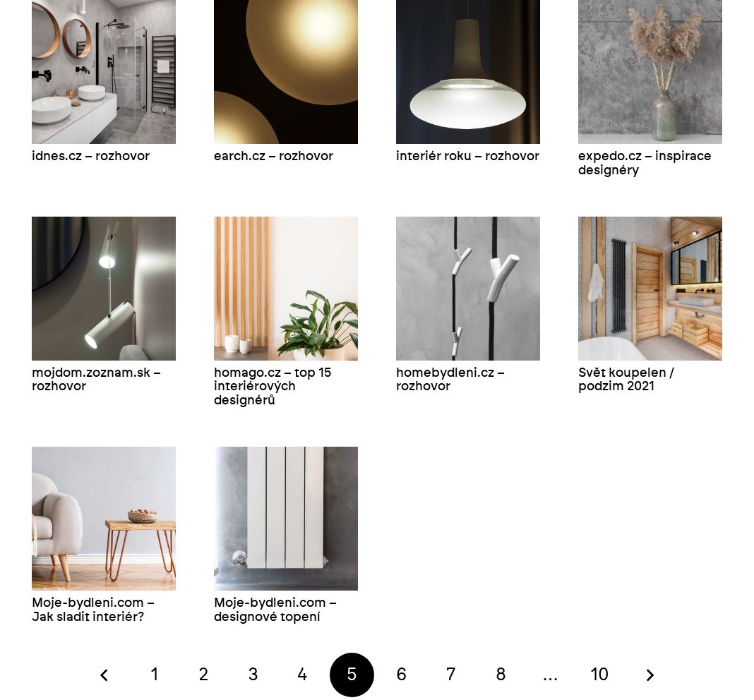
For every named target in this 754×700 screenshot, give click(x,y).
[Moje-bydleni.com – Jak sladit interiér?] (104, 519)
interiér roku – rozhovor (468, 157)
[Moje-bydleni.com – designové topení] (286, 519)
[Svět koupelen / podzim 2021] (650, 289)
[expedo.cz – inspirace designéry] (650, 72)
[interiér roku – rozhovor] (468, 72)
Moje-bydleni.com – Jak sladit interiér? (93, 610)
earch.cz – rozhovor (274, 157)
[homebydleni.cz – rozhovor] (468, 289)
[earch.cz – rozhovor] (286, 72)
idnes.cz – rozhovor (91, 157)
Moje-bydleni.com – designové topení (275, 610)
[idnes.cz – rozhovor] (104, 72)
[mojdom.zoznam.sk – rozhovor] (104, 289)
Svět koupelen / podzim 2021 (626, 380)
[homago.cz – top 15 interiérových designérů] (286, 289)
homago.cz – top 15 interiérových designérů (273, 387)
